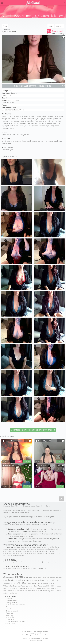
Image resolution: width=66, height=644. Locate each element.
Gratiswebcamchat (48, 583)
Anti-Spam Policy (35, 633)
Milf (41, 591)
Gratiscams (15, 588)
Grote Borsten (42, 577)
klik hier (43, 517)
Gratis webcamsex (12, 601)
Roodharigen (41, 580)
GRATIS (19, 462)
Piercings (34, 580)
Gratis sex (9, 599)
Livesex (6, 591)
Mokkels (54, 586)
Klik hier (44, 569)
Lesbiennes (13, 580)
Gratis (36, 586)
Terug (5, 26)
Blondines (27, 577)
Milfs (20, 580)
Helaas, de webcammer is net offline (39, 86)
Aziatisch (12, 577)
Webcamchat (38, 583)
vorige (51, 26)
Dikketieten (46, 591)
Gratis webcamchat (12, 611)
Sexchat (32, 588)
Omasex (58, 591)
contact (10, 562)
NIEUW (13, 486)
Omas (24, 580)
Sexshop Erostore (11, 603)
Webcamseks (42, 586)
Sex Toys (48, 580)
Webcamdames (29, 583)
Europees (59, 577)
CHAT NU (27, 462)
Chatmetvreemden (33, 591)
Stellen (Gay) (55, 580)
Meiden (49, 586)
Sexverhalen (17, 586)
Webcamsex (10, 613)
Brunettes (34, 577)
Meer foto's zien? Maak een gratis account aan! (33, 430)
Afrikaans (6, 577)
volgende (60, 26)
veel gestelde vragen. (51, 562)
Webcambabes (8, 586)
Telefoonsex (13, 593)
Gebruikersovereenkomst (41, 631)
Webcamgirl (25, 586)
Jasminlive (52, 591)
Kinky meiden (10, 617)
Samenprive (12, 591)
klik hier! (57, 16)
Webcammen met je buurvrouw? (16, 621)
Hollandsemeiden (24, 588)
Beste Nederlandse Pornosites (15, 605)
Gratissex (38, 588)
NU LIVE (5, 462)
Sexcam (31, 586)
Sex (8, 593)
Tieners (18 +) (17, 583)
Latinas (6, 580)
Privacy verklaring (27, 631)
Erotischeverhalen (22, 591)
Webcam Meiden (11, 623)
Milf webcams (10, 609)
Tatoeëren (7, 583)
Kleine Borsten (51, 577)
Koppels (28, 580)
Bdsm (57, 588)
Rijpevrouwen (51, 588)
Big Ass (19, 577)
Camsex (44, 588)
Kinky (5, 593)
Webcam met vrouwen (13, 607)
